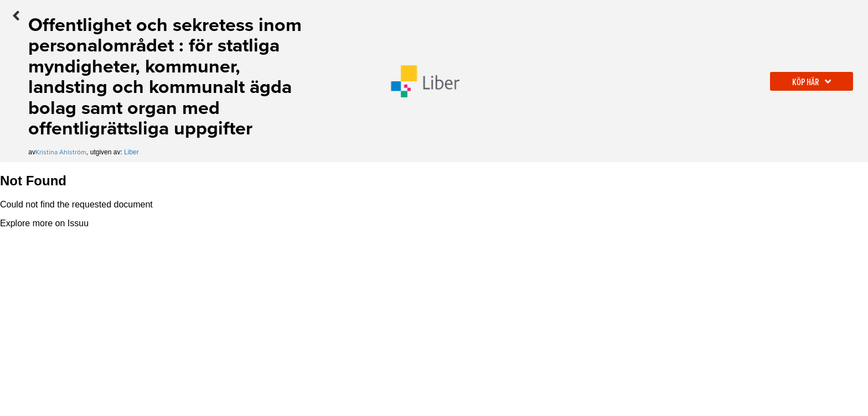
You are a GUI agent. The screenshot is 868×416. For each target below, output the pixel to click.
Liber (131, 152)
